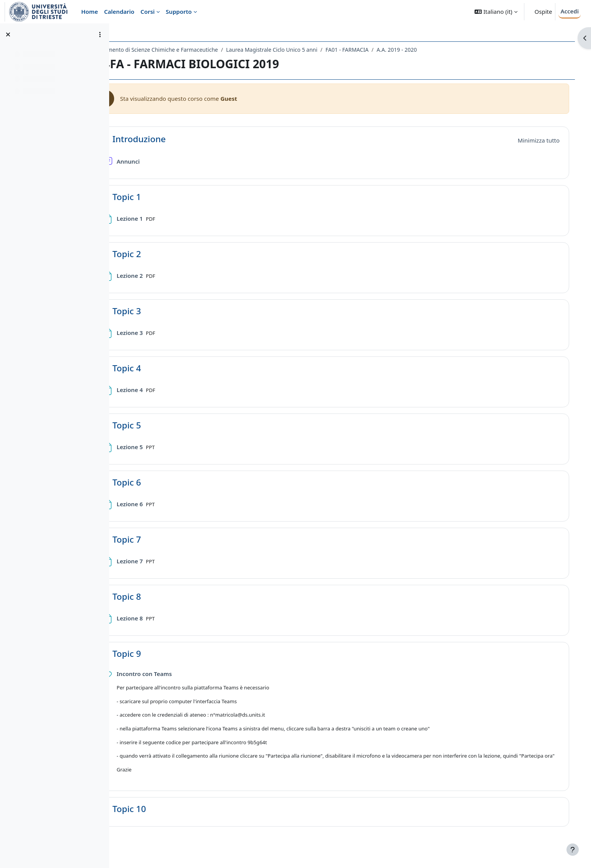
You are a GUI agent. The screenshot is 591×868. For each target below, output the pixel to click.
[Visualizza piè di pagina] (573, 850)
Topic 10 (163, 816)
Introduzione (173, 139)
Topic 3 (161, 311)
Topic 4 (161, 368)
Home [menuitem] (90, 11)
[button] (496, 12)
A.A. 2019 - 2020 (431, 50)
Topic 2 (161, 254)
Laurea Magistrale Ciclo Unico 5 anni (306, 50)
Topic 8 (161, 596)
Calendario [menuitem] (119, 11)
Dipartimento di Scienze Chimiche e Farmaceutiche (188, 50)
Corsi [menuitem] (148, 11)
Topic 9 (161, 654)
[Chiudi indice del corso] (8, 34)
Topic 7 (161, 539)
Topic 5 (161, 425)
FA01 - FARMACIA (381, 50)
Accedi (570, 11)
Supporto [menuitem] (179, 11)
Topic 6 (161, 482)
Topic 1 (161, 197)
